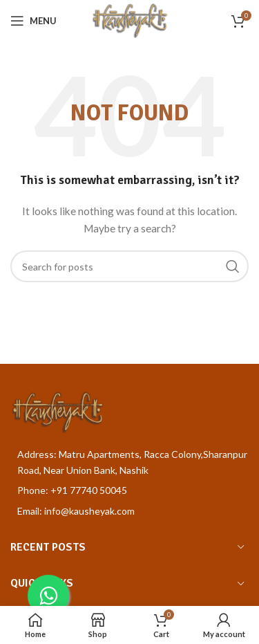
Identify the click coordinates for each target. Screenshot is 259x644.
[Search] (129, 266)
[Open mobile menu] (33, 21)
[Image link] (57, 411)
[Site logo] (129, 20)
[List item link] (129, 490)
